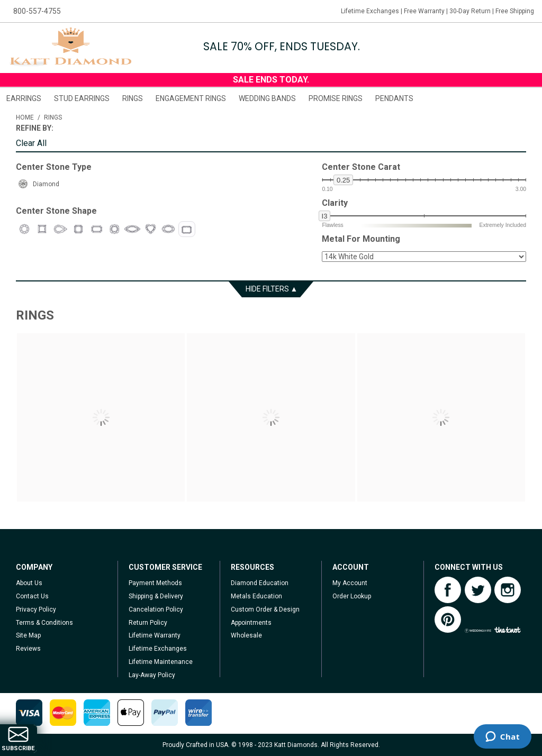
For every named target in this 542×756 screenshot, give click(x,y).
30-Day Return (470, 11)
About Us (29, 583)
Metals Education (256, 596)
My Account (350, 583)
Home (25, 117)
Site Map (28, 635)
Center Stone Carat (361, 167)
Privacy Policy (36, 609)
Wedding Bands (267, 98)
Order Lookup (352, 596)
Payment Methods (155, 583)
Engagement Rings (191, 98)
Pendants (394, 98)
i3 (325, 216)
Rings (133, 98)
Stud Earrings (82, 98)
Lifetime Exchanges (370, 11)
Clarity (335, 203)
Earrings (24, 98)
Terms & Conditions (44, 623)
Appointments (251, 623)
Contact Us (32, 596)
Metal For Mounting (361, 239)
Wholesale (246, 635)
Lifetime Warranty (155, 635)
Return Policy (148, 623)
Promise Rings (336, 98)
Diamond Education (260, 583)
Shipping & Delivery (156, 596)
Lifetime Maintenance (161, 662)
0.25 (343, 180)
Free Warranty (424, 11)
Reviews (28, 649)
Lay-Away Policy (152, 675)
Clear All (31, 143)
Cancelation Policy (156, 609)
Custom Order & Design (265, 609)
